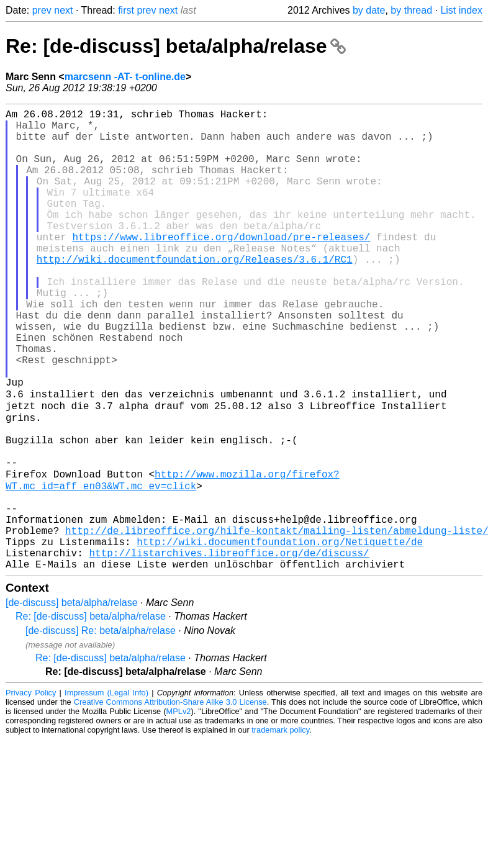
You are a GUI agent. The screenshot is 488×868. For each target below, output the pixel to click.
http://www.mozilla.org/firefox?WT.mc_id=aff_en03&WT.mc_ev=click (173, 546)
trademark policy (280, 815)
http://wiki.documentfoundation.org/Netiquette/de (280, 622)
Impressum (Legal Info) (106, 778)
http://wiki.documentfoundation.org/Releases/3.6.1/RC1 (195, 294)
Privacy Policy (31, 778)
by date (369, 10)
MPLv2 (179, 796)
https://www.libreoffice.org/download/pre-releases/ (221, 266)
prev (42, 10)
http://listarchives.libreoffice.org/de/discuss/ (229, 635)
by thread (411, 10)
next (63, 10)
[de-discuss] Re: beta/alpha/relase (101, 716)
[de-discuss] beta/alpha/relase (72, 688)
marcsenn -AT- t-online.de (125, 77)
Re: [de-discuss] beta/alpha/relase (176, 46)
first (126, 10)
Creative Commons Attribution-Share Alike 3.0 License (170, 787)
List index (461, 10)
